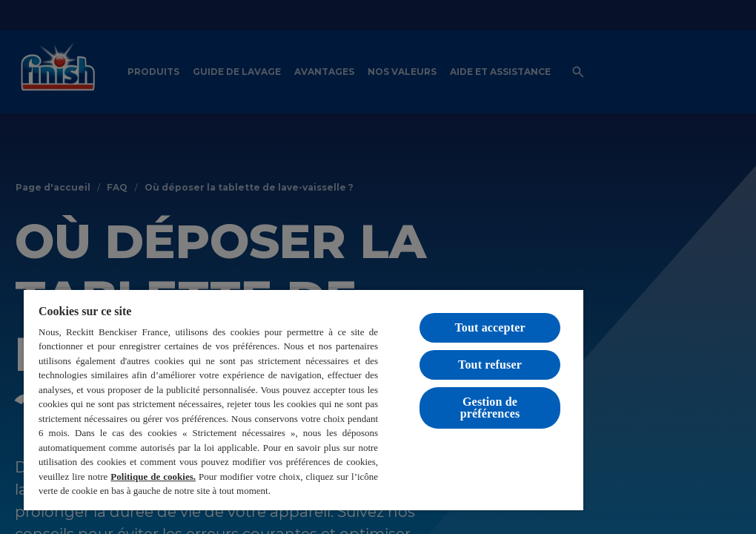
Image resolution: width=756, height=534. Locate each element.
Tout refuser (490, 365)
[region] (304, 399)
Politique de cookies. (153, 477)
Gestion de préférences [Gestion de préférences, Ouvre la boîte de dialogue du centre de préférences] (490, 408)
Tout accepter (490, 327)
